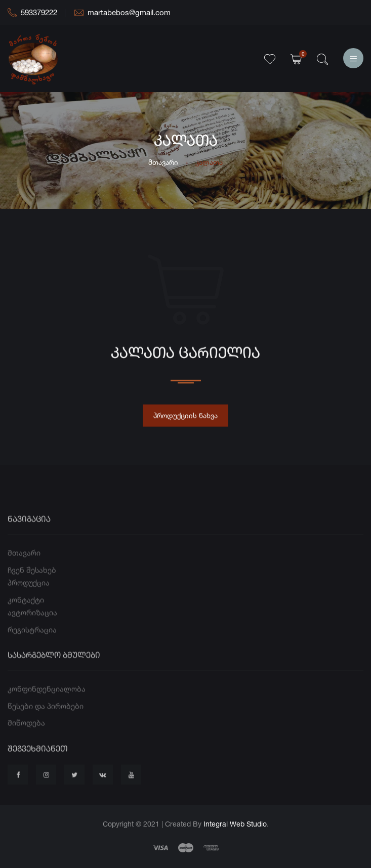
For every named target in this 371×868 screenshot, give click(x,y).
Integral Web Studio (235, 824)
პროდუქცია (29, 596)
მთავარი (163, 162)
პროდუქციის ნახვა (186, 420)
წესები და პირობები (46, 720)
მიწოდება (26, 736)
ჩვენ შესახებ (32, 583)
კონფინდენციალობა (47, 702)
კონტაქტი (26, 613)
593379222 (32, 12)
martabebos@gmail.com (122, 12)
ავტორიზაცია (32, 626)
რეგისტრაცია (32, 643)
